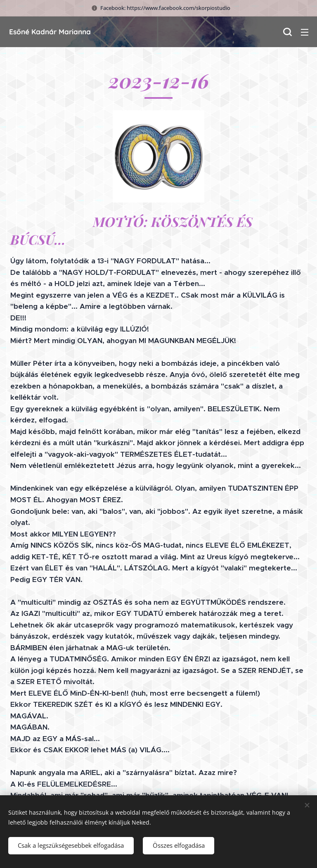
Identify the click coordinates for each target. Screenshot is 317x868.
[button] (287, 32)
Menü (305, 32)
